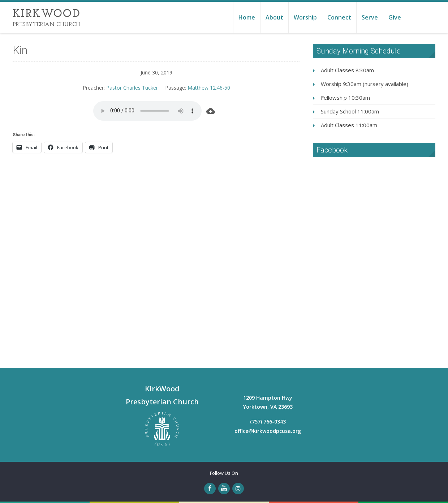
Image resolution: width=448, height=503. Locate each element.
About (274, 17)
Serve (370, 17)
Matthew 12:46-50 (209, 88)
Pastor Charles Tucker (132, 88)
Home (247, 17)
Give (395, 17)
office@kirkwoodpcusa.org (268, 431)
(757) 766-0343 (268, 422)
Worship (305, 17)
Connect (339, 17)
